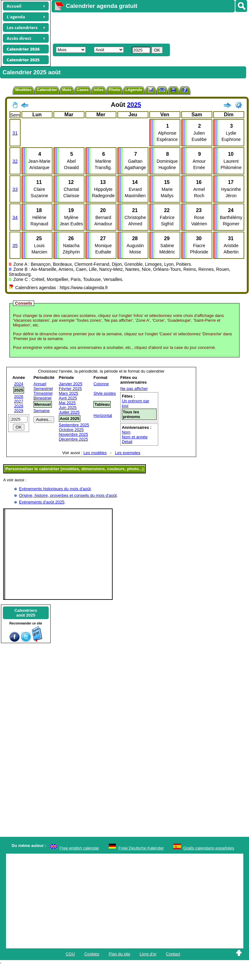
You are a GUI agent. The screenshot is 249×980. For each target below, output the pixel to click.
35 (15, 245)
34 (15, 217)
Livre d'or (148, 954)
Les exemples (128, 453)
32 (15, 161)
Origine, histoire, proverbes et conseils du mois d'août (68, 495)
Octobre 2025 (71, 430)
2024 (19, 384)
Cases (83, 90)
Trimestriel (43, 393)
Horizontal (103, 415)
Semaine (42, 411)
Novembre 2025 (74, 434)
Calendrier (47, 90)
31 (15, 133)
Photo (114, 90)
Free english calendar (79, 848)
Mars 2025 (68, 393)
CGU (70, 954)
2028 (19, 406)
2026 (19, 396)
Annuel (40, 384)
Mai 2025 (67, 403)
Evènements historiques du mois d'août (55, 489)
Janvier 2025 (71, 384)
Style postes (105, 393)
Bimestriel (43, 398)
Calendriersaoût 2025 (26, 613)
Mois (67, 90)
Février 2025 (70, 389)
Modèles (23, 90)
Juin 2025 (68, 408)
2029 (19, 411)
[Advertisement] (130, 27)
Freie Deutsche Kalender (141, 848)
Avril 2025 (68, 398)
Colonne (101, 384)
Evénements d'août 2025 (42, 502)
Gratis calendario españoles (209, 848)
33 (15, 189)
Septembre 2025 (74, 425)
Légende (134, 90)
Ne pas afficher (134, 389)
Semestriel (43, 389)
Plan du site (120, 954)
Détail (127, 442)
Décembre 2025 (74, 439)
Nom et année (135, 437)
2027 (19, 401)
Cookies (92, 954)
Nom (126, 432)
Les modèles (95, 453)
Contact (173, 954)
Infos (99, 90)
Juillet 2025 (69, 412)
